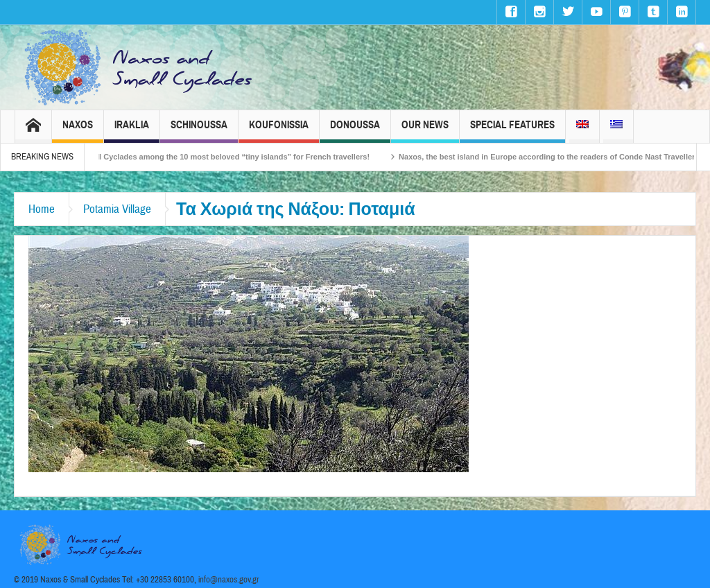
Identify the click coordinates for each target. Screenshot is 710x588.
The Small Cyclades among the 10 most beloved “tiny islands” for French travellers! (226, 157)
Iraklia (132, 131)
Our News (425, 131)
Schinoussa (199, 131)
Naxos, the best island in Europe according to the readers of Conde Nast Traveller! (556, 157)
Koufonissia (279, 131)
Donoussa (355, 131)
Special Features (512, 131)
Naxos (78, 131)
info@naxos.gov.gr (229, 580)
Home (42, 209)
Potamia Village (117, 209)
